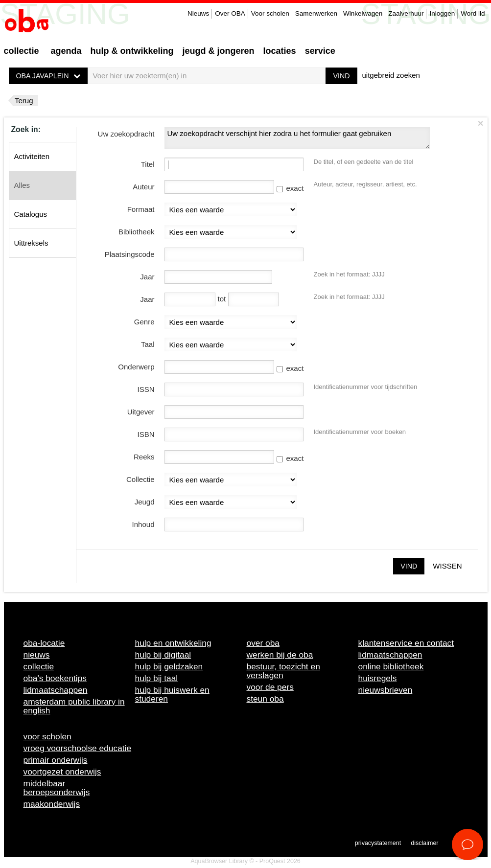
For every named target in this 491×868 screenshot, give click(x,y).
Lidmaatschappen (56, 690)
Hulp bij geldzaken (169, 666)
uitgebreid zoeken (391, 75)
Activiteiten (32, 156)
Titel (148, 164)
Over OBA (230, 13)
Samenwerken (316, 13)
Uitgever (141, 412)
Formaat (141, 209)
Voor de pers (270, 687)
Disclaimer (424, 843)
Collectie (22, 51)
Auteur (143, 187)
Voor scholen (270, 13)
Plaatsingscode (130, 254)
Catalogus (31, 214)
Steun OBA (265, 699)
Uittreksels (31, 243)
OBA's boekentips (55, 678)
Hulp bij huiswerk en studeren (172, 694)
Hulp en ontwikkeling (173, 643)
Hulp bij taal (157, 678)
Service (320, 51)
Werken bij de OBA (280, 655)
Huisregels (378, 678)
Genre (144, 322)
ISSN (146, 389)
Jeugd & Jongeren (219, 51)
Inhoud (143, 524)
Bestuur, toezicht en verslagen (283, 671)
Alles (22, 185)
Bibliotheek (136, 232)
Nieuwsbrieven (386, 690)
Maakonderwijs (52, 804)
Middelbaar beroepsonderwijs (57, 788)
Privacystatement (378, 843)
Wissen (447, 566)
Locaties (280, 51)
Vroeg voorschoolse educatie (78, 748)
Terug (24, 101)
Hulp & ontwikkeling (132, 51)
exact (290, 188)
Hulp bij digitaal (163, 655)
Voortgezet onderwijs (62, 772)
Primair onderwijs (56, 760)
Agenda (66, 51)
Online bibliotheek (391, 666)
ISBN (146, 434)
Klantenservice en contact (406, 643)
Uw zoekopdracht (126, 134)
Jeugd (145, 502)
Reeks (144, 457)
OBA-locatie (44, 643)
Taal (148, 344)
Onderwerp (136, 367)
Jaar (147, 277)
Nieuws (198, 13)
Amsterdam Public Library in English (74, 706)
